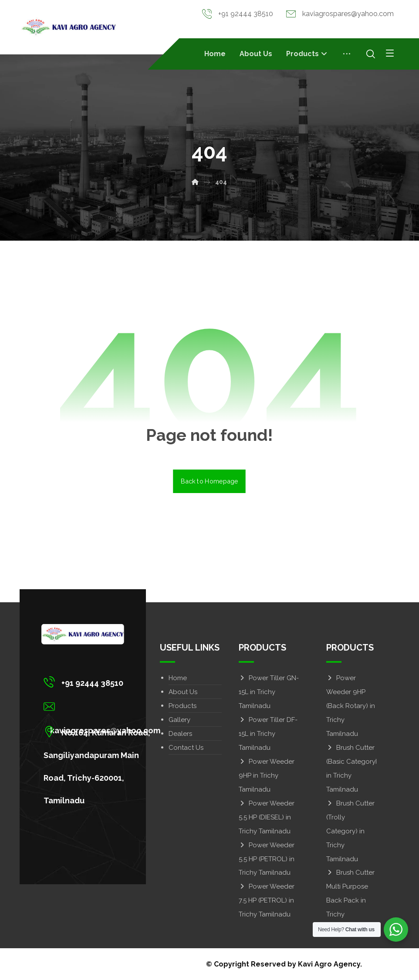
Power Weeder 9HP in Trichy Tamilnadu (267, 775)
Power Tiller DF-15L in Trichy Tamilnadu (268, 733)
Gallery (179, 719)
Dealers (180, 733)
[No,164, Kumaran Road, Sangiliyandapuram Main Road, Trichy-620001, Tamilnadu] (104, 731)
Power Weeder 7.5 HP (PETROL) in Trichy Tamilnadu (267, 900)
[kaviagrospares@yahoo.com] (104, 706)
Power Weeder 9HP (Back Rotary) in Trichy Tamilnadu (351, 705)
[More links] (347, 54)
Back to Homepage (210, 481)
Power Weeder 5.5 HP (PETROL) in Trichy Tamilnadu (267, 859)
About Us (183, 691)
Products (182, 705)
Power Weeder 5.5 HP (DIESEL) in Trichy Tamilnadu (267, 817)
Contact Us (186, 747)
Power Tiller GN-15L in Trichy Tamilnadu (269, 691)
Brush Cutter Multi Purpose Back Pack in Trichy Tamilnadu (350, 900)
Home (178, 678)
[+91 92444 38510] (104, 681)
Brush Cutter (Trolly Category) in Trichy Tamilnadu (350, 831)
